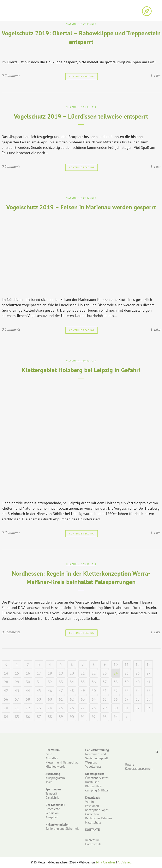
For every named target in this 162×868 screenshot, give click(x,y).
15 (17, 673)
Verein (89, 802)
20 (72, 673)
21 (83, 673)
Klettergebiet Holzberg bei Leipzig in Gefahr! (81, 370)
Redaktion (52, 813)
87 (39, 717)
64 (94, 699)
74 (50, 708)
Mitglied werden (56, 767)
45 (39, 691)
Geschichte (53, 809)
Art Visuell (125, 862)
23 (105, 673)
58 (28, 699)
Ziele (49, 754)
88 (50, 717)
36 (94, 682)
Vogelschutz (93, 767)
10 (116, 665)
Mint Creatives (106, 862)
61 (61, 699)
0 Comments (11, 76)
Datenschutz (93, 844)
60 (50, 699)
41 (149, 682)
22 (94, 673)
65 (105, 699)
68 (138, 699)
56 (6, 699)
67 (127, 699)
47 (61, 691)
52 (116, 691)
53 (127, 691)
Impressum (92, 840)
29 (17, 682)
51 (105, 691)
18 (50, 673)
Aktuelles (52, 758)
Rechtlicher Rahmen (98, 818)
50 (94, 691)
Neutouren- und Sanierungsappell (97, 756)
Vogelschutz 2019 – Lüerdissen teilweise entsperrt (81, 116)
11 (127, 665)
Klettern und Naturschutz (62, 762)
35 (83, 682)
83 (149, 708)
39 (127, 682)
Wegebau (91, 762)
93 (105, 717)
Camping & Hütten (98, 790)
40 (138, 682)
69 (149, 699)
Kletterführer (94, 786)
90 (72, 717)
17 (39, 673)
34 (72, 682)
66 (116, 699)
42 (6, 691)
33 (61, 682)
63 (83, 699)
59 (39, 699)
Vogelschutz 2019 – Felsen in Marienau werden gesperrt (81, 207)
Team (49, 782)
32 (50, 682)
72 (28, 708)
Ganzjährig (52, 798)
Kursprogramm (55, 778)
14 (6, 673)
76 (72, 708)
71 (17, 708)
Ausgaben (52, 817)
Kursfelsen (92, 782)
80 (116, 708)
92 (94, 717)
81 (127, 708)
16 (28, 673)
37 (105, 682)
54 (138, 691)
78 (94, 708)
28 (6, 682)
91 (83, 717)
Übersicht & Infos (97, 778)
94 (116, 717)
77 (83, 708)
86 (28, 717)
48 (72, 691)
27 (149, 673)
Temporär (52, 793)
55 (149, 691)
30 (28, 682)
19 (61, 673)
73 (39, 708)
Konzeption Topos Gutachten (97, 812)
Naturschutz (93, 822)
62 (72, 699)
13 (149, 665)
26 (138, 673)
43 (17, 691)
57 (17, 699)
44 (28, 691)
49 (83, 691)
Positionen (92, 806)
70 (6, 708)
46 (50, 691)
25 (127, 673)
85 (17, 717)
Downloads (92, 798)
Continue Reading (82, 76)
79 (105, 708)
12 (138, 665)
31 (39, 682)
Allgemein (73, 24)
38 (116, 682)
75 (61, 708)
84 (6, 717)
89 (61, 717)
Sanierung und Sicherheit (62, 829)
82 (138, 708)
